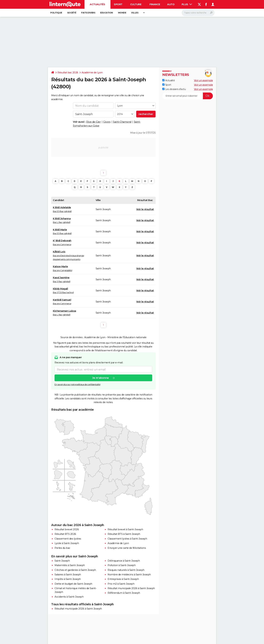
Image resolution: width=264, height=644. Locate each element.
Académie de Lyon (92, 73)
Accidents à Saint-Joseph (69, 597)
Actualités (97, 4)
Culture (136, 4)
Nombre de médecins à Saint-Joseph (129, 575)
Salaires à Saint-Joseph (68, 575)
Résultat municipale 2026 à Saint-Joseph (131, 588)
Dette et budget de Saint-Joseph (73, 584)
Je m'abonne (101, 378)
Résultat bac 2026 (68, 73)
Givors (107, 122)
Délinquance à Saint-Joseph (124, 561)
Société (72, 13)
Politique (56, 13)
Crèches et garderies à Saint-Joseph (75, 570)
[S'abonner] (188, 96)
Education (107, 13)
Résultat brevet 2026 (67, 529)
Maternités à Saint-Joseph (70, 565)
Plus (187, 4)
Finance (155, 4)
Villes (135, 13)
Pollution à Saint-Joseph (122, 565)
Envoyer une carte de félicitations (127, 548)
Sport (118, 4)
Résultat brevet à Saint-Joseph (125, 529)
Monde (122, 13)
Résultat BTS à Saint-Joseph (124, 534)
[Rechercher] (198, 13)
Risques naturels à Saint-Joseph (126, 570)
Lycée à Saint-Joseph (67, 543)
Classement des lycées (68, 539)
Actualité (169, 80)
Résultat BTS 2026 (65, 534)
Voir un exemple (203, 80)
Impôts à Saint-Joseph (68, 579)
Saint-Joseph (62, 561)
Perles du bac (62, 548)
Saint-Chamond (122, 122)
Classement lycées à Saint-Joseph (127, 539)
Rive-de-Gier (93, 122)
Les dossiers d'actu (174, 89)
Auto (171, 4)
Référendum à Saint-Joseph (124, 593)
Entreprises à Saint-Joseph (123, 579)
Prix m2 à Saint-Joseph (121, 584)
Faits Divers (88, 13)
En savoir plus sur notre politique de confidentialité (77, 384)
